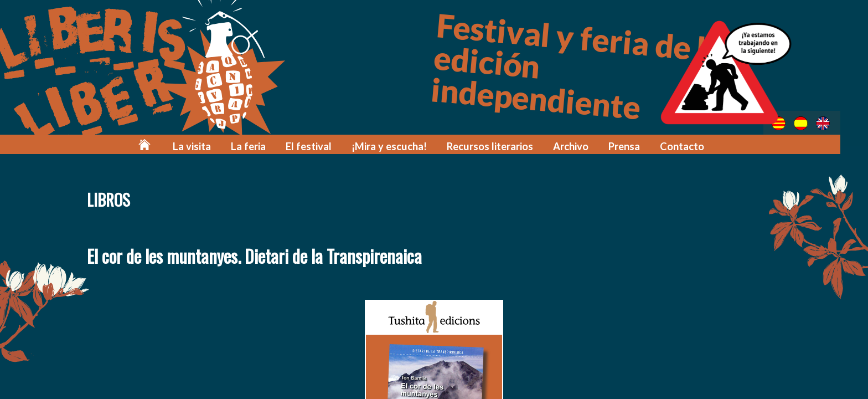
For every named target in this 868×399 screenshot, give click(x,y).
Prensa (630, 145)
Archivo (577, 145)
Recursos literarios (499, 145)
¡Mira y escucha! (402, 145)
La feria (268, 145)
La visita (215, 145)
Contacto (686, 145)
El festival (326, 145)
